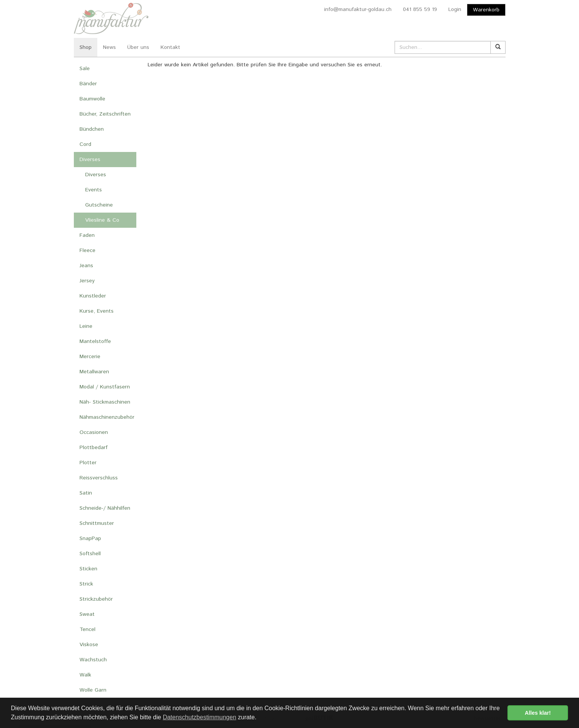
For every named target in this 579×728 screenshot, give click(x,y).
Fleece (87, 250)
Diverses (90, 160)
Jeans (86, 266)
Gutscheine (99, 205)
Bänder (88, 84)
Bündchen (92, 129)
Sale (85, 69)
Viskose (89, 645)
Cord (85, 144)
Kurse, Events (97, 311)
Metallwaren (94, 372)
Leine (86, 326)
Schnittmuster (97, 523)
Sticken (88, 569)
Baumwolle (92, 99)
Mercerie (90, 357)
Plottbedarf (94, 448)
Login (455, 9)
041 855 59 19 (420, 9)
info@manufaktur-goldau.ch (358, 9)
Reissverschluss (99, 478)
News (109, 47)
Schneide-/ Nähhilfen (105, 508)
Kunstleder (93, 296)
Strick (86, 584)
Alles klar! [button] (538, 713)
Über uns (138, 47)
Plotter (88, 463)
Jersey (87, 281)
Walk (85, 675)
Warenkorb (486, 10)
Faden (87, 235)
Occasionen (94, 432)
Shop (86, 47)
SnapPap (90, 539)
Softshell (90, 554)
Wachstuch (93, 660)
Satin (86, 493)
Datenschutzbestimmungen (200, 717)
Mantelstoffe (95, 341)
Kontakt (170, 47)
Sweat (87, 614)
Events (94, 190)
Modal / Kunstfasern (105, 387)
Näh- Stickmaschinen (105, 402)
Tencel (87, 629)
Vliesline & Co (102, 220)
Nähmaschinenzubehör (107, 417)
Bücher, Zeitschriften (105, 114)
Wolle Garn (93, 690)
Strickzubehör (96, 599)
